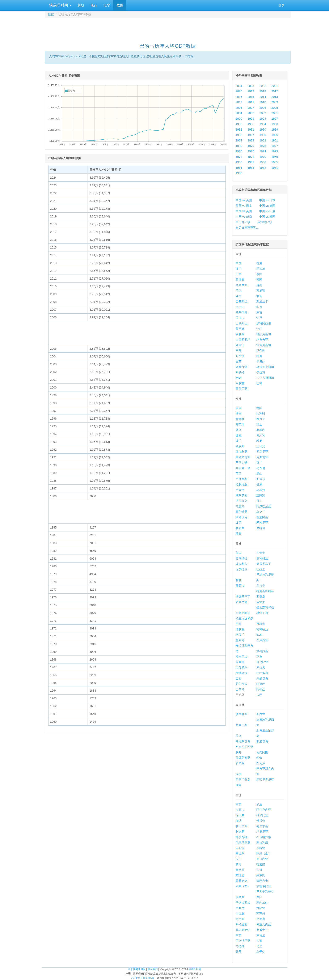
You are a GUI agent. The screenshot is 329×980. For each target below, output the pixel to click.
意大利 (240, 419)
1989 (275, 130)
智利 (239, 580)
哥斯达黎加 (243, 613)
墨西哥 (240, 640)
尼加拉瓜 (241, 569)
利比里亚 (241, 826)
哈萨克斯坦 (264, 334)
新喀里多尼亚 (265, 780)
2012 (239, 102)
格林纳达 (262, 629)
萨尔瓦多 (241, 684)
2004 (239, 113)
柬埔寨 (261, 290)
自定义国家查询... (247, 228)
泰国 (259, 274)
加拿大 (261, 553)
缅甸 (259, 296)
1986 (263, 135)
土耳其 (261, 446)
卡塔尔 (261, 361)
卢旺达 (240, 908)
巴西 (239, 678)
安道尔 (261, 479)
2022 (263, 86)
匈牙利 (261, 435)
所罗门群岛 (243, 780)
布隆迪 (240, 875)
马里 (259, 946)
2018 (263, 91)
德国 (259, 408)
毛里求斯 (262, 826)
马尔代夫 (241, 312)
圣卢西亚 (262, 640)
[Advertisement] (168, 29)
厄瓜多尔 (241, 667)
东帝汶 (240, 356)
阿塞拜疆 (241, 367)
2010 (263, 102)
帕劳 (259, 758)
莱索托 (261, 875)
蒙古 (259, 312)
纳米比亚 (262, 815)
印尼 (239, 290)
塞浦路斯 (262, 517)
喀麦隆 (261, 864)
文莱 (239, 361)
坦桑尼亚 (262, 832)
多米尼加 (241, 657)
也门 (259, 329)
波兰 (239, 441)
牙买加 (240, 586)
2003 (251, 113)
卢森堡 (240, 490)
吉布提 (240, 848)
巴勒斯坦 (241, 323)
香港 (259, 263)
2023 (251, 86)
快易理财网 (60, 5)
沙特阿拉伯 (264, 323)
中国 (239, 263)
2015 (251, 97)
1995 (251, 124)
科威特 (240, 372)
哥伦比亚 (262, 662)
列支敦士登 (243, 468)
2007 (251, 108)
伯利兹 (240, 629)
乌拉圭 (261, 586)
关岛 (239, 736)
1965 (275, 162)
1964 (239, 168)
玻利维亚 (262, 558)
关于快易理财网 (137, 969)
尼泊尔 (240, 307)
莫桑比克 (241, 881)
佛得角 (261, 821)
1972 (239, 157)
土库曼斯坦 (243, 340)
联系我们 (153, 969)
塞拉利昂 (262, 843)
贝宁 (239, 859)
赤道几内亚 (264, 924)
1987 (251, 135)
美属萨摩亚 (243, 758)
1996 (239, 124)
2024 (239, 86)
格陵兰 (240, 635)
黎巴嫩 (240, 329)
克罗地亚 (262, 457)
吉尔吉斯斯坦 (265, 378)
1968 (239, 162)
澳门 (239, 269)
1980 (239, 146)
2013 (275, 97)
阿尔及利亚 (264, 810)
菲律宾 (240, 280)
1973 (275, 151)
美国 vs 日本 (244, 206)
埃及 (259, 804)
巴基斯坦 (241, 301)
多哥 (239, 864)
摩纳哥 (261, 528)
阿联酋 (240, 383)
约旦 (259, 318)
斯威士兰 (262, 930)
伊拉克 (261, 372)
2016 (239, 97)
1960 (239, 173)
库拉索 (261, 667)
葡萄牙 (240, 424)
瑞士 (259, 424)
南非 (239, 804)
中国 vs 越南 (244, 217)
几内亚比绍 (243, 930)
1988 (239, 135)
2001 (275, 113)
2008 (239, 108)
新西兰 (261, 714)
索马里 (261, 935)
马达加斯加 (243, 903)
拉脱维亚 (241, 484)
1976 (239, 151)
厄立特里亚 (243, 941)
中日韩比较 (243, 222)
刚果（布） (243, 886)
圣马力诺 (241, 463)
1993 (275, 124)
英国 (239, 408)
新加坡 (261, 269)
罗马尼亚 (262, 452)
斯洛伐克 (241, 517)
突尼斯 (261, 919)
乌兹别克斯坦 (265, 367)
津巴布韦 (262, 881)
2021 (275, 86)
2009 (275, 102)
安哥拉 (240, 810)
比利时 (261, 413)
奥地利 (261, 430)
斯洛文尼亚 (243, 457)
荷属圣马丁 (264, 564)
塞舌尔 (240, 853)
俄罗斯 (240, 446)
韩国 (259, 280)
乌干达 (261, 952)
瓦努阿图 (262, 752)
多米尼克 (241, 602)
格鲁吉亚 (262, 340)
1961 (275, 168)
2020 (239, 91)
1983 (251, 140)
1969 (275, 157)
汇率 (107, 5)
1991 (251, 130)
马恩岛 (240, 506)
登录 (281, 5)
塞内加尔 (262, 903)
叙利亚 (240, 334)
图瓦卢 (261, 763)
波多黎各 (241, 564)
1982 (263, 140)
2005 (275, 108)
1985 (275, 135)
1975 (251, 151)
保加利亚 (241, 452)
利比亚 (240, 832)
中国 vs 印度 (267, 211)
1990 (263, 130)
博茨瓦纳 (241, 837)
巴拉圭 (261, 569)
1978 (263, 146)
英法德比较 (265, 222)
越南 (259, 285)
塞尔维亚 (241, 512)
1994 (263, 124)
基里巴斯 (241, 725)
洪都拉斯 (262, 651)
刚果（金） (264, 853)
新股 (81, 5)
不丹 (239, 351)
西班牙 (261, 419)
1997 (275, 119)
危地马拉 (241, 673)
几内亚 (261, 848)
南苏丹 (261, 913)
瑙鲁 (239, 785)
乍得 (259, 870)
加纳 (239, 821)
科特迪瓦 (241, 924)
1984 (239, 140)
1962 (263, 168)
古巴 (259, 695)
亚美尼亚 (241, 389)
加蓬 (259, 941)
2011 (251, 102)
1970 (263, 157)
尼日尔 (240, 815)
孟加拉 (240, 318)
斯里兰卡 (262, 301)
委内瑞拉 (241, 558)
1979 (251, 146)
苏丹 (239, 952)
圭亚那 (261, 602)
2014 (263, 97)
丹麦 (259, 501)
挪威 (259, 484)
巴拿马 (240, 689)
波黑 (239, 523)
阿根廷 (261, 689)
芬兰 (259, 463)
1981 (275, 140)
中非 (239, 935)
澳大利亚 (241, 714)
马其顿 (261, 490)
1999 (251, 119)
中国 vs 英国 (244, 211)
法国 (239, 413)
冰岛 (239, 430)
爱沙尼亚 (262, 523)
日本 (239, 274)
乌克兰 (261, 512)
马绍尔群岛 (243, 741)
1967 (251, 162)
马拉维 (240, 946)
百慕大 (261, 624)
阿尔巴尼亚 (264, 506)
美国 (239, 553)
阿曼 (259, 356)
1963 (251, 168)
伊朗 (239, 378)
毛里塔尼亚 (243, 843)
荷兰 (239, 474)
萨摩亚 (240, 763)
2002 (263, 113)
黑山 (259, 474)
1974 (263, 151)
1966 (263, 162)
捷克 (239, 435)
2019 (251, 91)
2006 (263, 108)
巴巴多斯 (262, 673)
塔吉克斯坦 (264, 345)
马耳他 (261, 468)
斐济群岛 (262, 741)
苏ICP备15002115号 (143, 978)
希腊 (259, 441)
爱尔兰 (240, 528)
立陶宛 (261, 495)
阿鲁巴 (261, 684)
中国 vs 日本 (267, 200)
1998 (263, 119)
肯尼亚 (240, 919)
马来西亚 (241, 285)
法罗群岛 (241, 501)
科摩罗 (240, 897)
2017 (275, 91)
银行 (94, 5)
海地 (259, 635)
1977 (275, 146)
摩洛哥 (240, 870)
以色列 (261, 351)
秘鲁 (259, 657)
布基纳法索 (264, 837)
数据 (120, 5)
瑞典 (239, 534)
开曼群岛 (262, 678)
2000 (239, 119)
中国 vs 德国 (267, 206)
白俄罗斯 (241, 479)
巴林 (259, 383)
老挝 (239, 296)
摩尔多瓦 (241, 495)
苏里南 (240, 662)
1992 (239, 130)
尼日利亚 (262, 859)
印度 (259, 307)
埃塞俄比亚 (264, 886)
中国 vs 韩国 (267, 217)
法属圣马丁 (243, 597)
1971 (251, 157)
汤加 (239, 774)
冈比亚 (240, 913)
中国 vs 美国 (244, 200)
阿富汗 (240, 345)
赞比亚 (261, 908)
